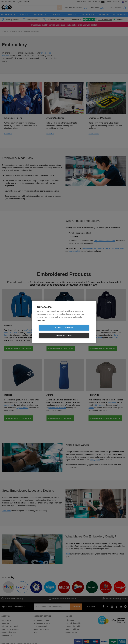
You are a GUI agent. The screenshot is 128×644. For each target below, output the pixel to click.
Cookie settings (78, 332)
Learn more (41, 325)
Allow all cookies (50, 332)
